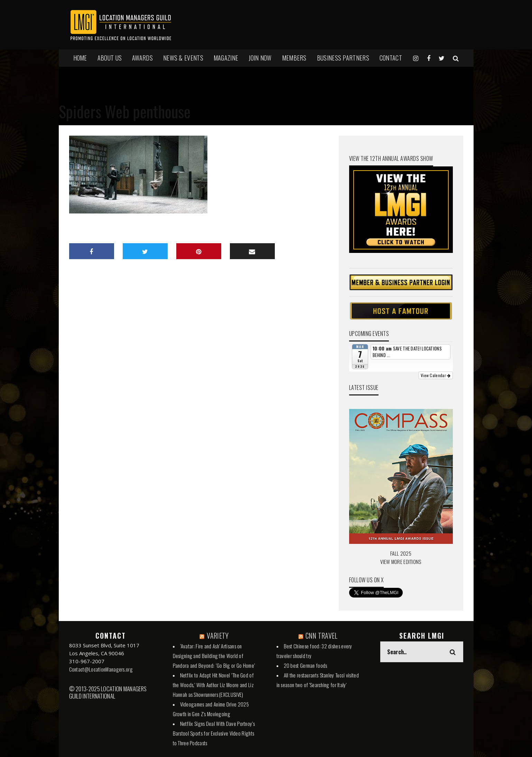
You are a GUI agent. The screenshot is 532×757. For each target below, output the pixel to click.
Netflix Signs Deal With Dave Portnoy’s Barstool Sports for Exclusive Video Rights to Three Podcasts (214, 733)
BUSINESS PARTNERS (343, 58)
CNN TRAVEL (322, 636)
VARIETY (218, 636)
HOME (80, 58)
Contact (391, 58)
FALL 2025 (401, 553)
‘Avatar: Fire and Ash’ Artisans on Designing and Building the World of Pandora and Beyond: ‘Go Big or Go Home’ (214, 656)
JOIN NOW (260, 58)
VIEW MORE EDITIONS (401, 562)
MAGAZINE (226, 58)
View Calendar (436, 375)
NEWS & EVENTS (183, 58)
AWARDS (142, 58)
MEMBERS (294, 58)
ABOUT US (110, 58)
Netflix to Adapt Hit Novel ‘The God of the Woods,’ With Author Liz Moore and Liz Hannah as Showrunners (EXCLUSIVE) (213, 685)
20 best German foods (306, 665)
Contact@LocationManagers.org (101, 669)
